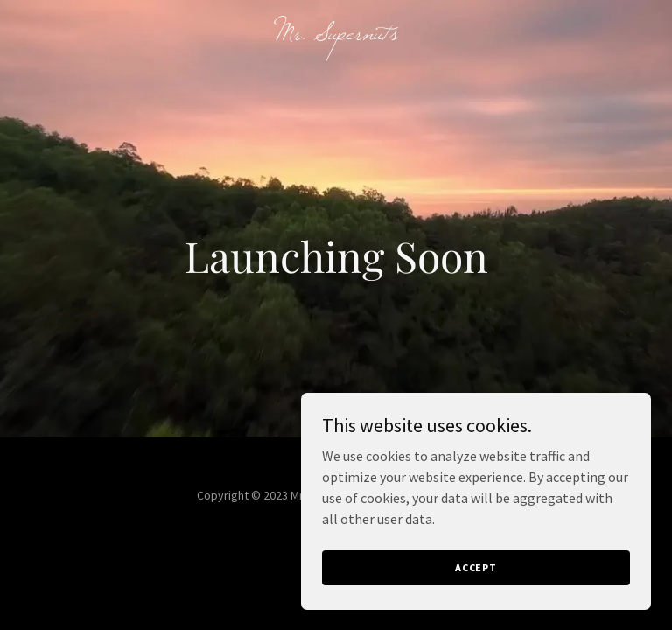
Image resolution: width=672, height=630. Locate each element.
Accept (476, 567)
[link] (336, 34)
